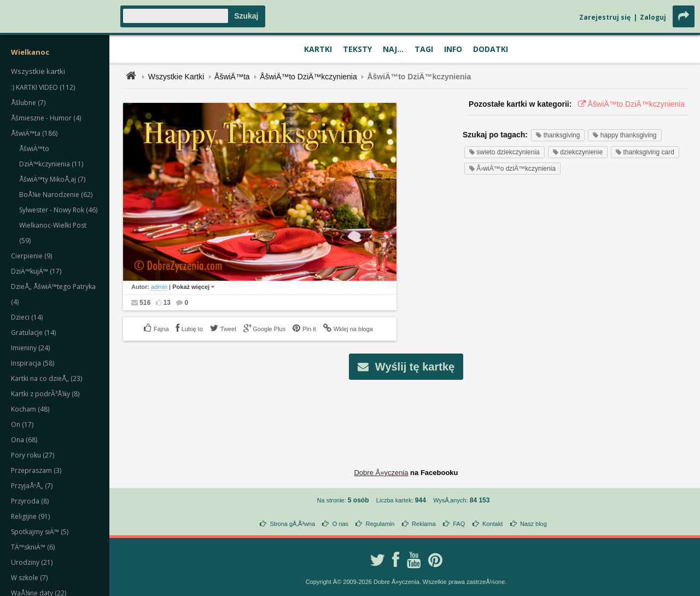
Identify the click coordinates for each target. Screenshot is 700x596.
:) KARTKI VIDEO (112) (43, 87)
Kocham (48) (30, 409)
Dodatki (491, 49)
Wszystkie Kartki (176, 77)
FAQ (459, 524)
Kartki (318, 49)
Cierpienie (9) (31, 256)
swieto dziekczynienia (504, 152)
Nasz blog (533, 524)
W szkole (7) (29, 578)
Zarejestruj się (605, 17)
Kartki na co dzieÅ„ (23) (46, 378)
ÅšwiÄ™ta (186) (34, 133)
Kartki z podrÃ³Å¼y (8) (45, 394)
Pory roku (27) (33, 455)
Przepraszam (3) (36, 470)
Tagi (424, 49)
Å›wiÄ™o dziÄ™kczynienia (512, 169)
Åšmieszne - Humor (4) (46, 118)
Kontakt (492, 524)
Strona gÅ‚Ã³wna (293, 524)
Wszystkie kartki (38, 71)
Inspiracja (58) (33, 363)
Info (453, 49)
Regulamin (380, 524)
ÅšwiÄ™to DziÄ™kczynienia (308, 77)
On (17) (22, 424)
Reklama (424, 524)
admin (159, 287)
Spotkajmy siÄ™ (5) (40, 532)
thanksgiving (558, 135)
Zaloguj (653, 17)
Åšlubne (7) (28, 103)
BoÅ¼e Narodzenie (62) (56, 195)
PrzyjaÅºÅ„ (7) (32, 486)
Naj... (393, 49)
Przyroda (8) (30, 501)
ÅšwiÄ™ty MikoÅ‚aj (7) (52, 179)
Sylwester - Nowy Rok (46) (58, 210)
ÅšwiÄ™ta (232, 77)
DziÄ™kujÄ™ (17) (36, 271)
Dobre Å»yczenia (381, 473)
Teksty (357, 49)
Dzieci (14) (27, 317)
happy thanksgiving (625, 135)
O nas (340, 524)
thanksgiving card (645, 152)
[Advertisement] (406, 415)
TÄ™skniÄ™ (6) (33, 547)
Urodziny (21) (32, 562)
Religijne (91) (30, 516)
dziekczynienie (578, 152)
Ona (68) (24, 440)
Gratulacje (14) (33, 332)
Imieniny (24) (30, 348)
